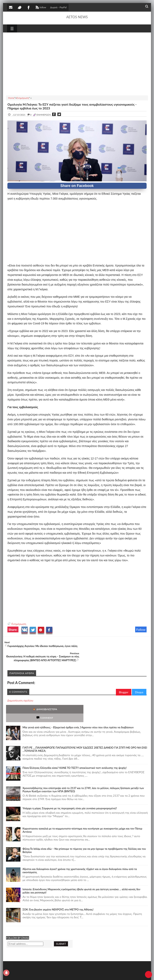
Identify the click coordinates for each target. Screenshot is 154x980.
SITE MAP (64, 973)
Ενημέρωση (19, 624)
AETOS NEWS (77, 17)
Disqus (139, 684)
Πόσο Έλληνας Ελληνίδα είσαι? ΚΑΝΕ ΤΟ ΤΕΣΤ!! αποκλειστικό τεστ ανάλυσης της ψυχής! (74, 751)
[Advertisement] (77, 63)
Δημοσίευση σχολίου (20, 693)
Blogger (124, 684)
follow (40, 8)
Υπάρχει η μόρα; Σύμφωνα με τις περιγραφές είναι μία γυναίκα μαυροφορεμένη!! (70, 792)
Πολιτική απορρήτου (82, 973)
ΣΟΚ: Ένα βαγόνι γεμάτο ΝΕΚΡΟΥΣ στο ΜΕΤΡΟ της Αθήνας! (58, 893)
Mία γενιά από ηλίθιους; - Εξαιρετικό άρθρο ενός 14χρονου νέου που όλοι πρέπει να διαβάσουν (78, 711)
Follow (141, 629)
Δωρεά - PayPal (58, 7)
